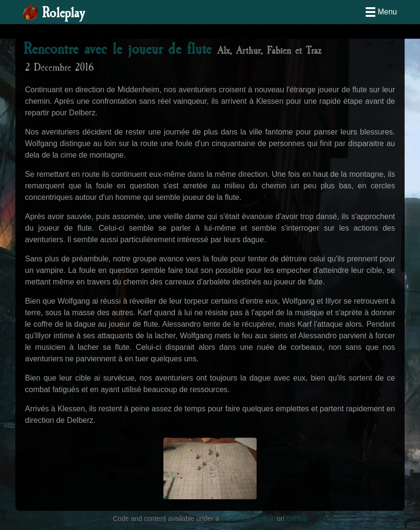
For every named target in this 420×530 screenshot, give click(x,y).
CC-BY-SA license (248, 518)
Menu (387, 12)
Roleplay (63, 13)
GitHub (297, 518)
